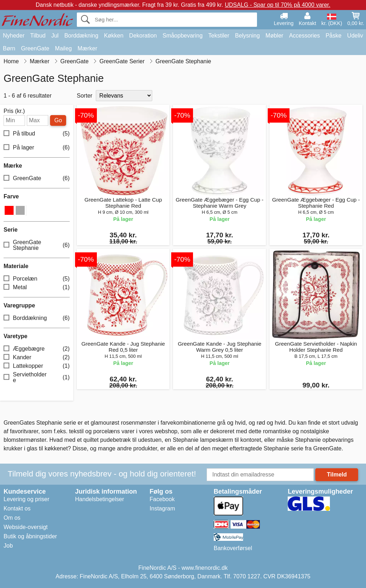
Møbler (274, 36)
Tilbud (38, 36)
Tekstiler (219, 36)
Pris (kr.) (14, 111)
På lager (37, 148)
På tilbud (37, 134)
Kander (37, 358)
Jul (55, 36)
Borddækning (81, 36)
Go (58, 120)
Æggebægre (37, 349)
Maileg (63, 48)
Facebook (162, 499)
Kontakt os (17, 508)
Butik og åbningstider (30, 536)
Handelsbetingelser (100, 499)
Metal (37, 288)
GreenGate (35, 48)
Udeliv (355, 36)
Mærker (87, 48)
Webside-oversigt (26, 527)
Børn (9, 48)
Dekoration (143, 36)
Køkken (114, 36)
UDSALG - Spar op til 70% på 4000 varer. (278, 5)
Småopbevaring (183, 36)
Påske (333, 36)
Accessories (305, 36)
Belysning (247, 36)
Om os (12, 518)
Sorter (85, 96)
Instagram (162, 508)
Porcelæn (37, 279)
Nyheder (14, 36)
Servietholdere (37, 377)
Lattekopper (37, 366)
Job (8, 546)
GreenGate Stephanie (37, 245)
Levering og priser (26, 499)
